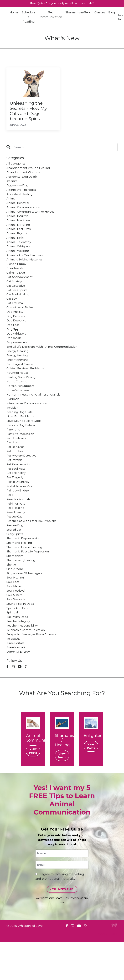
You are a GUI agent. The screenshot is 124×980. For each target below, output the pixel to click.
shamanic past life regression (29, 582)
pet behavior (16, 470)
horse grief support (21, 405)
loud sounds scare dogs (25, 442)
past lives (14, 465)
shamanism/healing (21, 591)
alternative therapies (22, 195)
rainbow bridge (18, 516)
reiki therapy (16, 540)
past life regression (21, 456)
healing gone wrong (22, 395)
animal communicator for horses (31, 218)
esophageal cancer (21, 381)
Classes (100, 13)
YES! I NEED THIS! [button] (62, 927)
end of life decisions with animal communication (44, 363)
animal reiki (16, 246)
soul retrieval (16, 623)
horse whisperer (19, 409)
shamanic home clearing (25, 577)
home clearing (17, 400)
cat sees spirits (18, 302)
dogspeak (14, 353)
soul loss (13, 614)
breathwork (15, 279)
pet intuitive (15, 474)
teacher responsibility (23, 661)
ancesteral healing (20, 200)
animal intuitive (18, 223)
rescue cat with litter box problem (33, 549)
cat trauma (15, 316)
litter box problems (21, 437)
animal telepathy (19, 251)
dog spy (13, 344)
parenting (14, 451)
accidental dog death (23, 181)
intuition (13, 428)
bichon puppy (17, 274)
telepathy (14, 675)
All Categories (17, 167)
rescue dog (15, 554)
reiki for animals (19, 526)
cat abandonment (20, 288)
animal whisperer (20, 255)
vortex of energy (19, 689)
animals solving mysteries (26, 270)
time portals (16, 679)
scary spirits (15, 563)
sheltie (11, 595)
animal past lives (19, 237)
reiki (10, 521)
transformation (18, 684)
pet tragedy (15, 502)
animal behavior (19, 209)
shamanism (15, 586)
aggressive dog (18, 190)
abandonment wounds (24, 176)
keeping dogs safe (20, 432)
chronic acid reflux (21, 321)
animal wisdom (18, 260)
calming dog (16, 283)
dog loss (13, 339)
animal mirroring (19, 232)
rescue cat (15, 544)
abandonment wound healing (29, 172)
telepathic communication (26, 665)
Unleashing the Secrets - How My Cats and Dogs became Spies (31, 113)
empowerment (18, 358)
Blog (112, 13)
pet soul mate (17, 493)
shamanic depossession (24, 568)
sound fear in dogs (21, 638)
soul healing (16, 610)
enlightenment (18, 377)
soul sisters (15, 628)
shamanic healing (20, 572)
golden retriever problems (26, 386)
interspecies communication (28, 423)
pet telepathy (17, 498)
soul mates (14, 619)
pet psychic (15, 484)
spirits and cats (18, 642)
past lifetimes (17, 460)
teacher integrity (19, 656)
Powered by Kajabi (107, 972)
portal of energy (18, 507)
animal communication (24, 214)
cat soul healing (19, 307)
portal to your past (20, 512)
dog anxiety (15, 325)
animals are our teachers (26, 265)
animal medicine (19, 227)
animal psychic (18, 242)
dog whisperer (18, 349)
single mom (15, 600)
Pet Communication (50, 15)
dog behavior (16, 330)
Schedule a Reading (29, 17)
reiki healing (16, 535)
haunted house (18, 391)
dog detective (17, 335)
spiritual (13, 647)
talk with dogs (18, 651)
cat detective (16, 297)
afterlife (12, 186)
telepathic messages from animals (32, 670)
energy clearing (18, 367)
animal (12, 204)
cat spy (12, 311)
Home (14, 13)
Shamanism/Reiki (78, 13)
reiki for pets (16, 530)
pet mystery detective (23, 479)
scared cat (14, 558)
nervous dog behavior (23, 446)
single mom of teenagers (25, 605)
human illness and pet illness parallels (35, 414)
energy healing (18, 372)
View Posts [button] (33, 788)
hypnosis (13, 418)
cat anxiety (15, 293)
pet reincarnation (20, 488)
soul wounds (16, 633)
